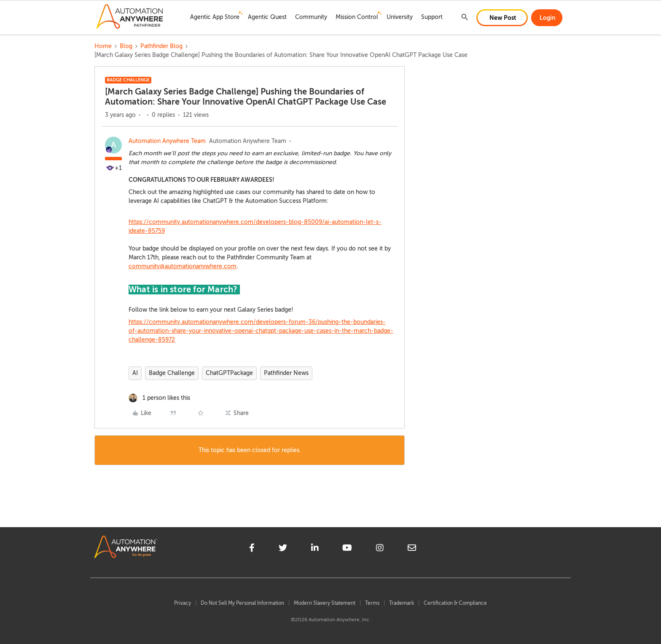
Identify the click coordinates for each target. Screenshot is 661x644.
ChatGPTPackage (229, 373)
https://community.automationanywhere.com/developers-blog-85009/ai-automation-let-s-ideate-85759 (255, 226)
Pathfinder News (286, 373)
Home (103, 46)
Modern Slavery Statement (325, 603)
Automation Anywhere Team (167, 141)
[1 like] (159, 398)
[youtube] (347, 549)
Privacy (183, 603)
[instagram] (380, 549)
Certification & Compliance (455, 603)
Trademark (402, 603)
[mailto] (412, 549)
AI (135, 373)
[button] (502, 18)
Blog (126, 46)
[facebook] (252, 549)
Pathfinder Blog (161, 46)
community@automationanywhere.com (183, 266)
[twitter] (283, 549)
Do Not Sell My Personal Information (242, 603)
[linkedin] (315, 549)
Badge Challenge (172, 373)
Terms (372, 603)
